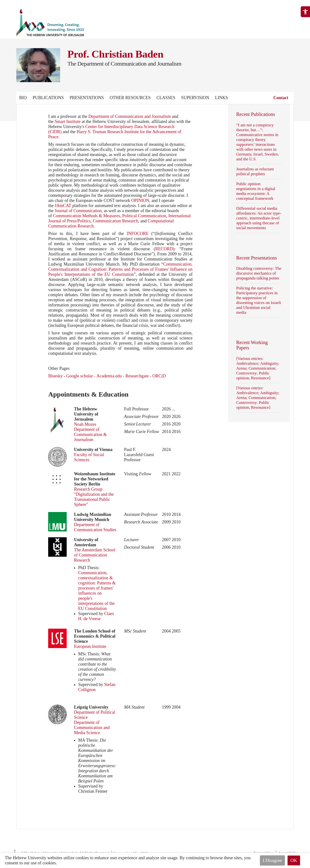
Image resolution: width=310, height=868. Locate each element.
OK (294, 860)
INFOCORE (137, 234)
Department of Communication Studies (95, 527)
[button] (305, 12)
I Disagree (272, 860)
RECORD (164, 249)
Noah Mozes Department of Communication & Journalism (90, 432)
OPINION (140, 200)
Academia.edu (109, 376)
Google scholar (79, 376)
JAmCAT (63, 206)
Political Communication (144, 216)
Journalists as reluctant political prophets (255, 171)
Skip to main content (18, 3)
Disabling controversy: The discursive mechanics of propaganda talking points (259, 273)
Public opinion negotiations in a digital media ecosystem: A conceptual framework (256, 191)
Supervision (195, 98)
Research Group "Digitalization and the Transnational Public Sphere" (94, 497)
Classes (166, 98)
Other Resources (130, 98)
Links (222, 98)
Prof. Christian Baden (115, 54)
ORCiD (159, 376)
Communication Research (115, 221)
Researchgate (137, 376)
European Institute (90, 646)
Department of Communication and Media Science (92, 728)
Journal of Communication (78, 211)
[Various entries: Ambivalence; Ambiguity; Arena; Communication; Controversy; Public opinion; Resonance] (258, 368)
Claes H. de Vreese (96, 616)
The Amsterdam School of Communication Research (95, 555)
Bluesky (55, 376)
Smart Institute (68, 122)
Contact (281, 98)
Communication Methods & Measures (87, 216)
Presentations (87, 98)
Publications (48, 98)
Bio (23, 98)
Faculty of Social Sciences (89, 457)
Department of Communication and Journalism (130, 116)
